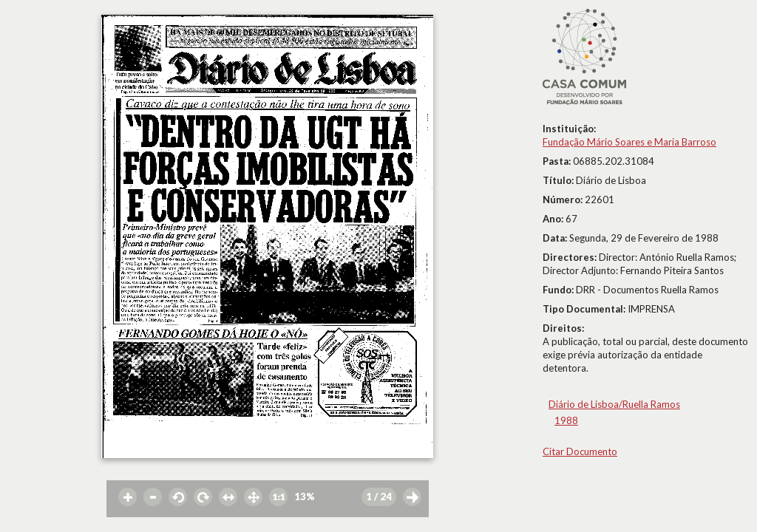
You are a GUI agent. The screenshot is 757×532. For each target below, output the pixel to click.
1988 (566, 420)
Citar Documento (580, 451)
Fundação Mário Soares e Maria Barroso (629, 142)
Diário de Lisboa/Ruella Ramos (614, 404)
